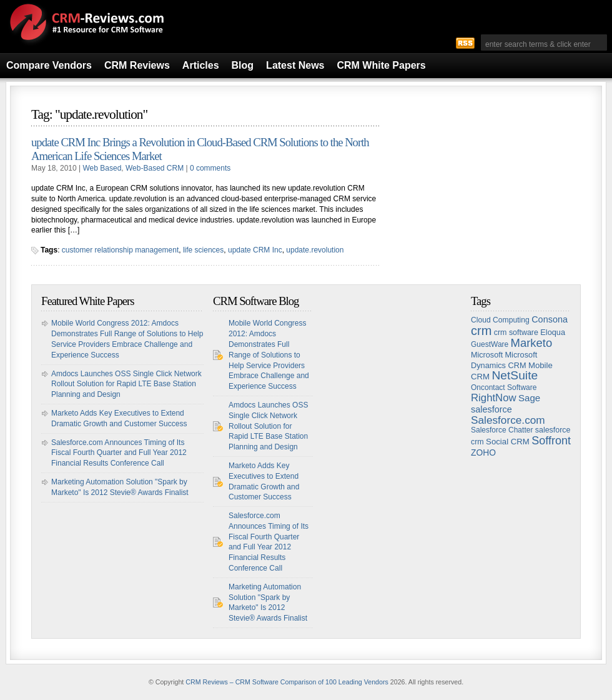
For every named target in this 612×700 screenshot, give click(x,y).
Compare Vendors (49, 65)
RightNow (494, 398)
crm (481, 331)
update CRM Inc (255, 250)
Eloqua (553, 332)
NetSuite (515, 375)
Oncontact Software (504, 387)
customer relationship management (120, 250)
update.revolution (315, 250)
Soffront (551, 441)
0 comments (210, 168)
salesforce (491, 409)
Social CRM (508, 442)
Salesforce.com (508, 420)
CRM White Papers (381, 65)
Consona (550, 319)
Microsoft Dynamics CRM (504, 360)
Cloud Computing (500, 320)
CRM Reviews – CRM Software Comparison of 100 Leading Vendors (287, 682)
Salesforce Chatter (502, 430)
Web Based (102, 168)
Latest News (295, 65)
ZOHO (483, 452)
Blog (243, 65)
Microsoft (487, 355)
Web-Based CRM (155, 168)
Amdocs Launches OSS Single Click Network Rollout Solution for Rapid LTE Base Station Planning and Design (126, 384)
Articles (201, 65)
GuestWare (490, 344)
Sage (529, 398)
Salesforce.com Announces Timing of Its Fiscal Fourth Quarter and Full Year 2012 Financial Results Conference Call (119, 453)
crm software (516, 332)
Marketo (532, 343)
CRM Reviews (137, 65)
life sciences (203, 250)
